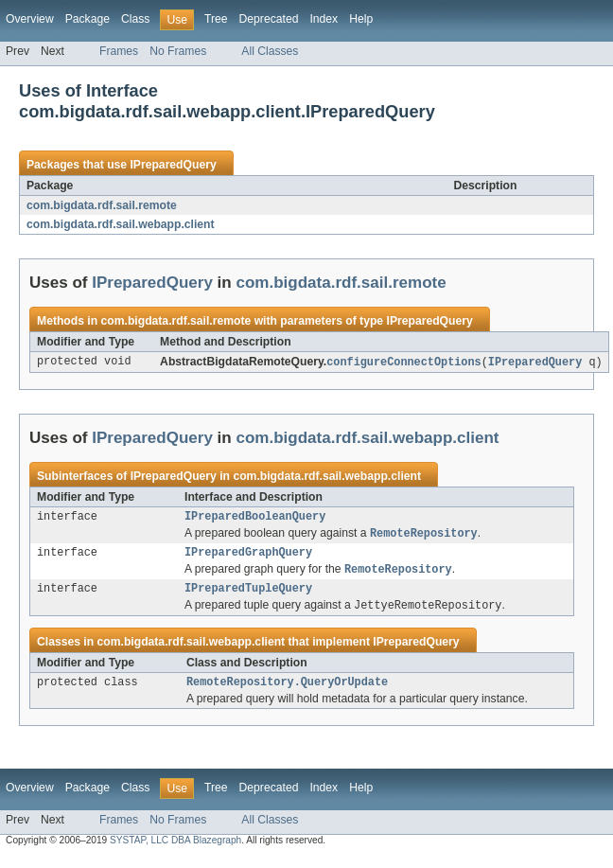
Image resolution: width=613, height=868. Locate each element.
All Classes (270, 51)
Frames (119, 51)
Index (324, 19)
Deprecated (269, 19)
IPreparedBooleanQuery (255, 519)
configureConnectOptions (403, 363)
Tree (216, 19)
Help (361, 19)
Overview (30, 19)
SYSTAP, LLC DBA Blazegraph (175, 851)
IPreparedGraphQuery (248, 558)
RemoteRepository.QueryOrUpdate (287, 693)
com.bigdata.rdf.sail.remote (102, 205)
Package (88, 19)
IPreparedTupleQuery (248, 596)
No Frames (178, 51)
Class (135, 19)
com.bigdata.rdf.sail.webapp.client (121, 224)
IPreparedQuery (173, 165)
